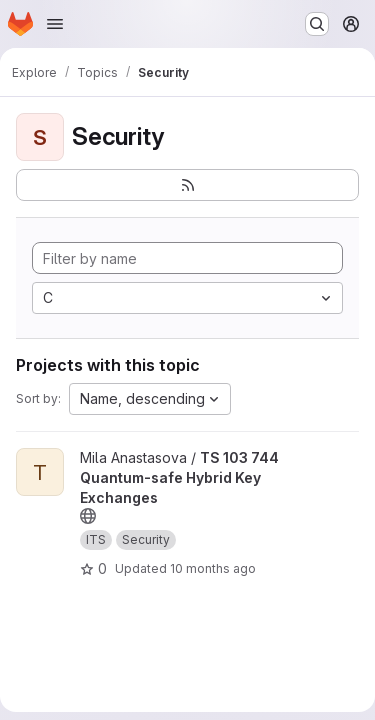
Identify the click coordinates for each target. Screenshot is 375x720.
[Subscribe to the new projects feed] (187, 185)
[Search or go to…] (317, 24)
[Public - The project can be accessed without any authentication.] (88, 516)
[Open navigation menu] (55, 24)
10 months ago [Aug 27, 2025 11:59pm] (213, 568)
